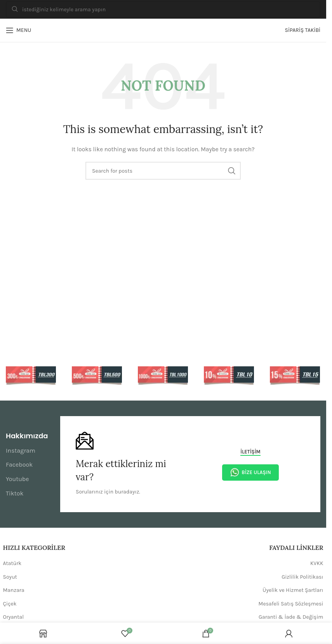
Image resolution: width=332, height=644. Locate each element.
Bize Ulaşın (250, 472)
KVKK (317, 563)
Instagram (21, 451)
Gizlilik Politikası (302, 577)
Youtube (17, 479)
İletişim (250, 452)
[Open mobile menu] (18, 30)
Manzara (14, 590)
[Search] (163, 10)
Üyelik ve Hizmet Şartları (293, 590)
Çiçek (10, 604)
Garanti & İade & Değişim (291, 617)
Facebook (19, 465)
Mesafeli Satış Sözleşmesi (291, 604)
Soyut (10, 577)
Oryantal (14, 617)
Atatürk (12, 563)
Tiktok (15, 493)
